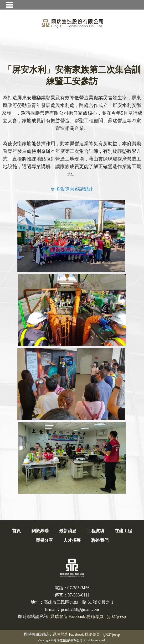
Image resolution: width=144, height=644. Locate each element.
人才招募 (72, 540)
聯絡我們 (100, 540)
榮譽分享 (44, 540)
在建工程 (123, 531)
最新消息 (68, 531)
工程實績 (96, 531)
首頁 (16, 531)
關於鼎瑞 (40, 531)
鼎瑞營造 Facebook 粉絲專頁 (76, 634)
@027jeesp (111, 634)
